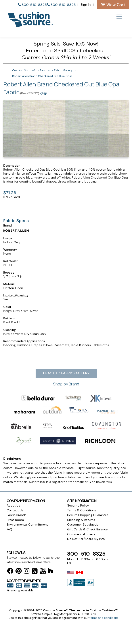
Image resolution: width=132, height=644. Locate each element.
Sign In (86, 5)
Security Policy (78, 505)
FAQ (9, 529)
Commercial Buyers (81, 534)
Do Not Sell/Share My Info (86, 539)
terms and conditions (104, 618)
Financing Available (20, 590)
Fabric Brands (16, 515)
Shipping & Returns (81, 520)
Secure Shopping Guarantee (88, 515)
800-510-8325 (34, 5)
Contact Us (15, 510)
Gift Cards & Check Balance (87, 529)
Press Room (15, 520)
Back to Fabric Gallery (66, 373)
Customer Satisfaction (84, 524)
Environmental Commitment (27, 524)
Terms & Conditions (82, 510)
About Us (13, 505)
